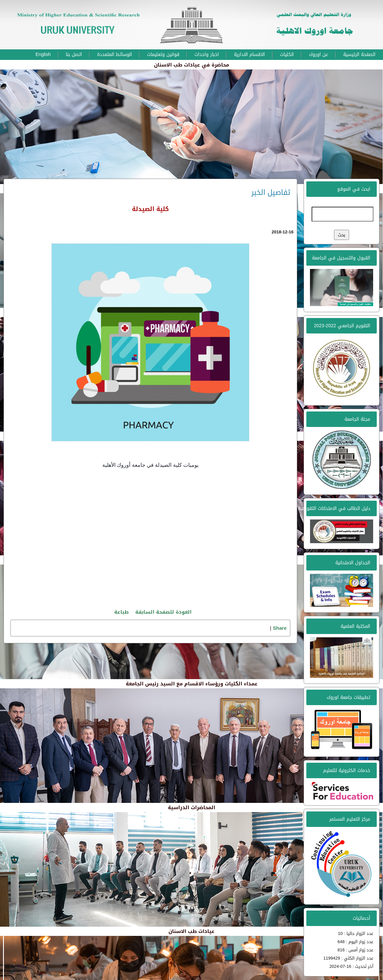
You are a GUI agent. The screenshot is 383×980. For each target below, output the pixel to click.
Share (280, 628)
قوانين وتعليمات (163, 54)
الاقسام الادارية (249, 54)
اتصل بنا (74, 54)
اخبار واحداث (207, 54)
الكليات (287, 54)
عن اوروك (319, 54)
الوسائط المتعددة (115, 54)
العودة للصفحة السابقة (163, 612)
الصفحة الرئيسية (359, 54)
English (43, 54)
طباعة (121, 612)
